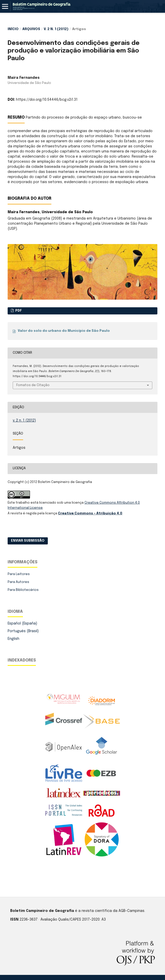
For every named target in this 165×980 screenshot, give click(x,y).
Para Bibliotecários (23, 590)
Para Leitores (19, 574)
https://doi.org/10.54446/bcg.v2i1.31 (47, 100)
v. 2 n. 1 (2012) (56, 29)
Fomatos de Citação (33, 385)
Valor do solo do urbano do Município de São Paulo (64, 331)
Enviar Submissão (28, 541)
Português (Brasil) (23, 631)
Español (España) (22, 623)
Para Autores (18, 582)
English (13, 639)
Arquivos (31, 29)
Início (13, 29)
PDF (18, 311)
